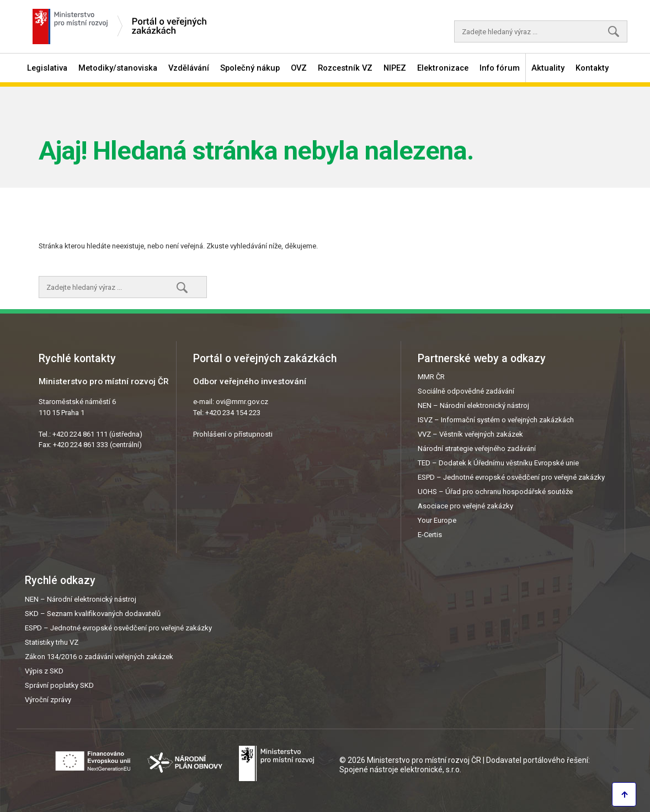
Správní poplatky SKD (59, 685)
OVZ (299, 68)
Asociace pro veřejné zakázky (465, 506)
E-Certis (430, 535)
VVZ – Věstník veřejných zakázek (470, 434)
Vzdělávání (189, 68)
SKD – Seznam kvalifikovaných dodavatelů (93, 614)
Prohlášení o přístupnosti (233, 434)
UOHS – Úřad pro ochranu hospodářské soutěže (495, 492)
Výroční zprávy (48, 700)
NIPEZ (395, 68)
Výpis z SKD (44, 671)
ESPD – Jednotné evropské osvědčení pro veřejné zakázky (511, 477)
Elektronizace (443, 68)
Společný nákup (250, 68)
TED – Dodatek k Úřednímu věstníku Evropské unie (498, 463)
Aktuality (548, 68)
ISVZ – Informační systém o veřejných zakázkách (496, 420)
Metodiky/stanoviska (118, 68)
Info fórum (500, 68)
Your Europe (437, 520)
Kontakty (592, 68)
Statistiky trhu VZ (52, 642)
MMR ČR (431, 377)
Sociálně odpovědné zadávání (466, 391)
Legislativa (47, 68)
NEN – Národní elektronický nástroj (473, 405)
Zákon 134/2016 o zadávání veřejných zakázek (99, 657)
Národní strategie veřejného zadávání (477, 449)
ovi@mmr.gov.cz (242, 402)
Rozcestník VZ (345, 68)
